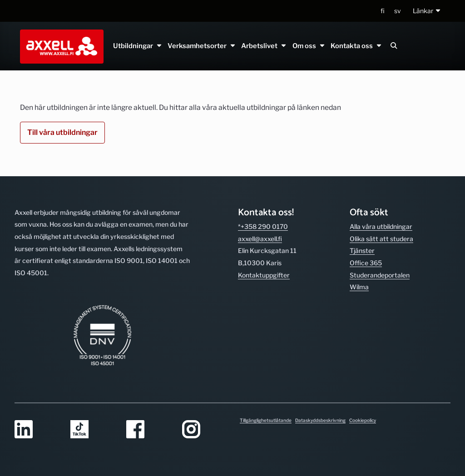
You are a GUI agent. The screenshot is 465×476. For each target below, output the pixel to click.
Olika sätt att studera (381, 239)
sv (398, 11)
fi (383, 11)
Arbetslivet (264, 46)
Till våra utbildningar (62, 132)
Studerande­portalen (380, 275)
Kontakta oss (356, 46)
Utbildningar (138, 46)
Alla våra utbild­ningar (381, 226)
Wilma (359, 287)
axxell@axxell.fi (260, 239)
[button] (427, 11)
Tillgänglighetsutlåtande (266, 420)
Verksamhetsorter (202, 46)
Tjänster (362, 250)
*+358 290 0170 (263, 226)
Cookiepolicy (363, 420)
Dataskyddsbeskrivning (320, 420)
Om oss (309, 46)
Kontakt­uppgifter (264, 275)
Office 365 (366, 263)
